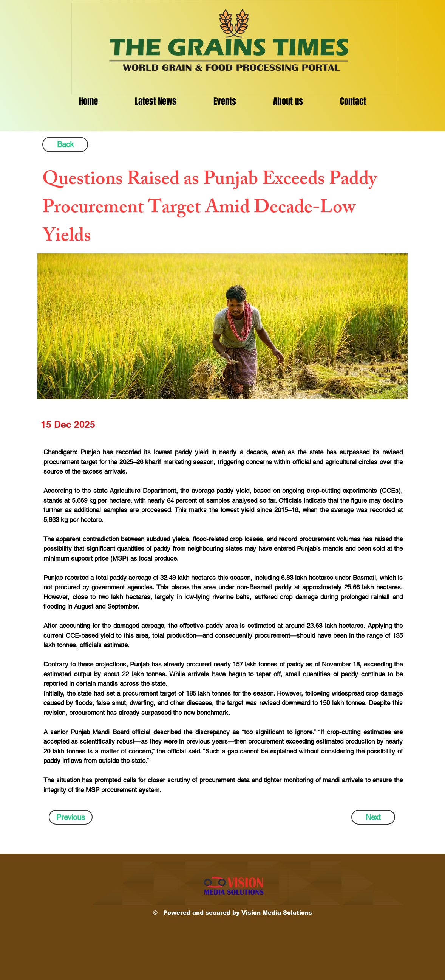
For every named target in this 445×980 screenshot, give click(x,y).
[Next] (373, 817)
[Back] (65, 144)
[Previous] (71, 817)
